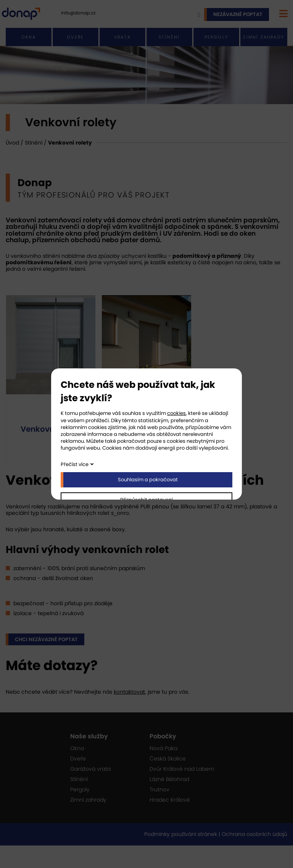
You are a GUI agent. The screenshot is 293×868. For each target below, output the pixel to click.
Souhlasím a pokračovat (148, 480)
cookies (176, 413)
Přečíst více (75, 464)
